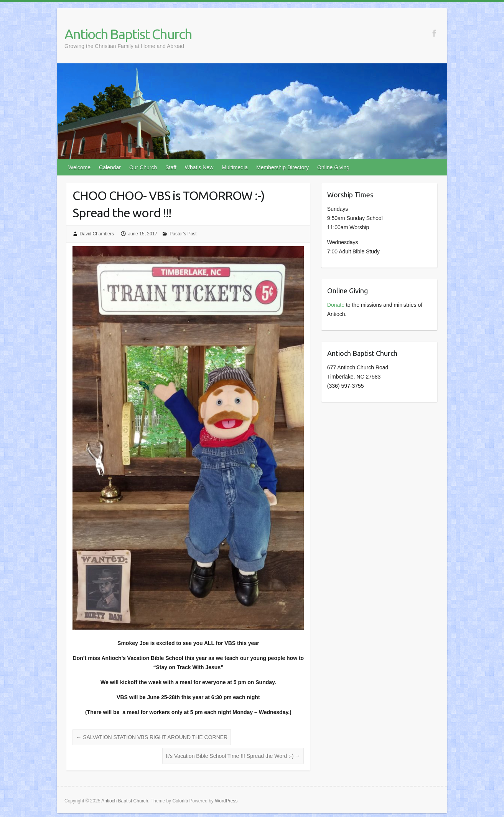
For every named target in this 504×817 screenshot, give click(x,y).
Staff (171, 167)
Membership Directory (282, 167)
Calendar (110, 167)
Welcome (79, 167)
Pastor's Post (183, 234)
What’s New (199, 167)
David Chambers (97, 234)
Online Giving (333, 167)
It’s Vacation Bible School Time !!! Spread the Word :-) (233, 756)
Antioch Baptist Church (128, 34)
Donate (336, 305)
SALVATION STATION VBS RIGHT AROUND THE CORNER (152, 737)
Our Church (143, 167)
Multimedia (235, 167)
